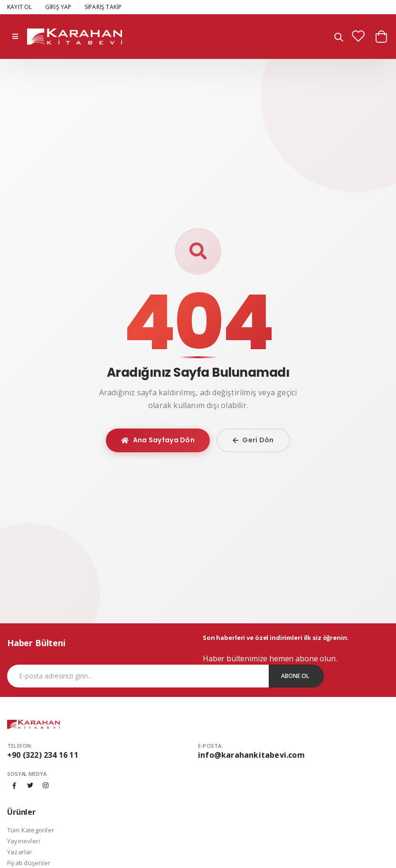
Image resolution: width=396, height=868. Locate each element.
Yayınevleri (24, 841)
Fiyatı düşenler (29, 863)
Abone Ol (295, 676)
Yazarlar (20, 852)
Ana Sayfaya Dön (158, 440)
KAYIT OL (20, 7)
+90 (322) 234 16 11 (43, 755)
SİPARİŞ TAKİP (103, 7)
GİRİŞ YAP (58, 7)
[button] (339, 38)
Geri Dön (253, 440)
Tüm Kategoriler (31, 830)
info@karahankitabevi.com (251, 755)
